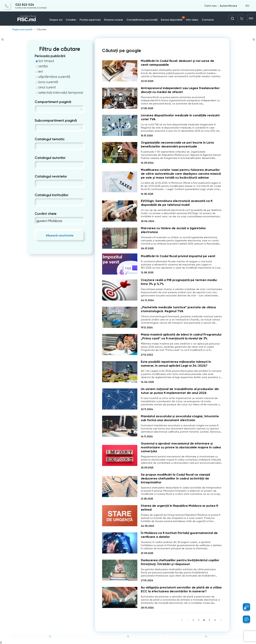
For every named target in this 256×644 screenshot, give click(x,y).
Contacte (208, 20)
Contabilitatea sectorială (142, 20)
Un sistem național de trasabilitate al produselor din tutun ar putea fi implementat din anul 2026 (180, 391)
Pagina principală (22, 29)
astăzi (42, 66)
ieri (39, 72)
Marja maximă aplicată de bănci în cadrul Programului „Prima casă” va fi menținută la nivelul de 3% (181, 336)
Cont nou (210, 6)
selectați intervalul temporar (59, 93)
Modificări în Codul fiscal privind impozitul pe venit (178, 256)
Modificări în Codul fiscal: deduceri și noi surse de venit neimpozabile (177, 63)
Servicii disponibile (173, 18)
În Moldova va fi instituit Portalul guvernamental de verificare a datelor (179, 535)
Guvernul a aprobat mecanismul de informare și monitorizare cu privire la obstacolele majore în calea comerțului (181, 447)
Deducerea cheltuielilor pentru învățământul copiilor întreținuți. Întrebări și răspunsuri (180, 562)
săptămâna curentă (53, 77)
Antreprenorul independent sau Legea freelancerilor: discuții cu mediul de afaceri (180, 90)
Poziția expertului (90, 20)
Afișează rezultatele (60, 235)
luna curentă (47, 82)
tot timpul (45, 61)
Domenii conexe (114, 20)
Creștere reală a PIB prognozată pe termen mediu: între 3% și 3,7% (179, 282)
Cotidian (71, 20)
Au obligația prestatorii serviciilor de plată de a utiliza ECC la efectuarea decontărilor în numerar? (181, 589)
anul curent (46, 87)
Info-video (192, 20)
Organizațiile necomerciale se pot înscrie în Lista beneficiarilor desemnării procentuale (177, 144)
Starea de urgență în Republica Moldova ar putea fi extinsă (179, 508)
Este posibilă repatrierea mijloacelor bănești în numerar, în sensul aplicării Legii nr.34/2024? (176, 364)
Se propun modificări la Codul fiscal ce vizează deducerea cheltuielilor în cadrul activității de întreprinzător (175, 478)
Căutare (41, 29)
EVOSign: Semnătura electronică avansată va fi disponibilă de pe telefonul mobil (177, 203)
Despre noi (56, 20)
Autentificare (228, 6)
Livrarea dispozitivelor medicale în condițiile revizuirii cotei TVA (180, 117)
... (188, 620)
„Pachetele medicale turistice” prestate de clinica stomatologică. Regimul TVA (178, 309)
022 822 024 (25, 4)
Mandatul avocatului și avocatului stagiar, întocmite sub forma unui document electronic (180, 418)
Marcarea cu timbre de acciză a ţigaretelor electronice (173, 230)
